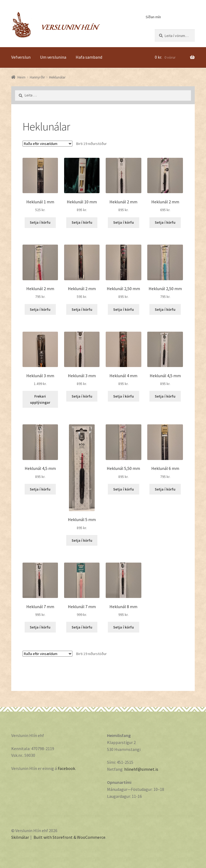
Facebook (66, 768)
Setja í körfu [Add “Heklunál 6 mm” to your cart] (165, 489)
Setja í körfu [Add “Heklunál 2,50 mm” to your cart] (124, 309)
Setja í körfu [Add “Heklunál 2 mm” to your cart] (124, 222)
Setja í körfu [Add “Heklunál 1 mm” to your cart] (40, 222)
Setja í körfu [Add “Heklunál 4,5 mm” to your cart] (165, 396)
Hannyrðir (37, 77)
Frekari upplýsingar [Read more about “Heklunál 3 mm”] (40, 399)
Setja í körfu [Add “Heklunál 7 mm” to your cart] (40, 627)
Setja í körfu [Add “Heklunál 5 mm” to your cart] (82, 540)
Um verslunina (53, 57)
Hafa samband (89, 57)
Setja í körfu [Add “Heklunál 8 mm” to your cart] (124, 627)
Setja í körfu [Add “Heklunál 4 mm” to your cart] (124, 396)
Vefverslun (21, 57)
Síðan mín (153, 17)
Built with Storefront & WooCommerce (69, 837)
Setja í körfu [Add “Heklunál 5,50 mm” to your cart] (124, 489)
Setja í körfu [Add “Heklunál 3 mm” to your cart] (82, 396)
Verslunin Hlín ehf (56, 25)
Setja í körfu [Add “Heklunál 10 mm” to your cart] (82, 222)
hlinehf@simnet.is (141, 769)
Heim (21, 77)
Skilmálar (20, 837)
